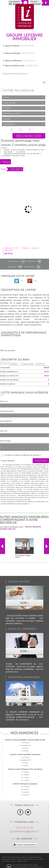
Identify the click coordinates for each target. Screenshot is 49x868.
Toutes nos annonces (9, 861)
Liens (36, 859)
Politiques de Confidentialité (36, 502)
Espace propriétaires (24, 845)
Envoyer (41, 461)
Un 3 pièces (21, 152)
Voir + (24, 603)
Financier (40, 364)
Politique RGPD (22, 861)
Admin (41, 859)
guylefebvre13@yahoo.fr (17, 74)
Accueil (4, 148)
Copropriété (28, 364)
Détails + (15, 364)
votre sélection (15, 3)
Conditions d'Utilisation (8, 504)
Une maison (8, 152)
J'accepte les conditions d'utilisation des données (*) (23, 455)
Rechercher (29, 136)
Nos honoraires (28, 859)
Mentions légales (16, 859)
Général (5, 364)
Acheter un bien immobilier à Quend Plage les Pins (24, 150)
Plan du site (6, 859)
